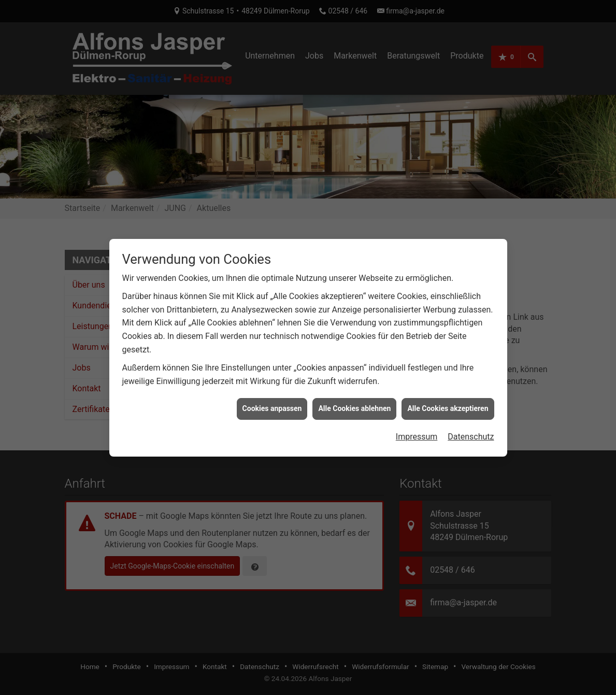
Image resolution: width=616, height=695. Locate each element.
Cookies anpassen (272, 402)
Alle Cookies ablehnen (354, 402)
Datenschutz (471, 430)
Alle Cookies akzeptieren (448, 402)
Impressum (417, 430)
